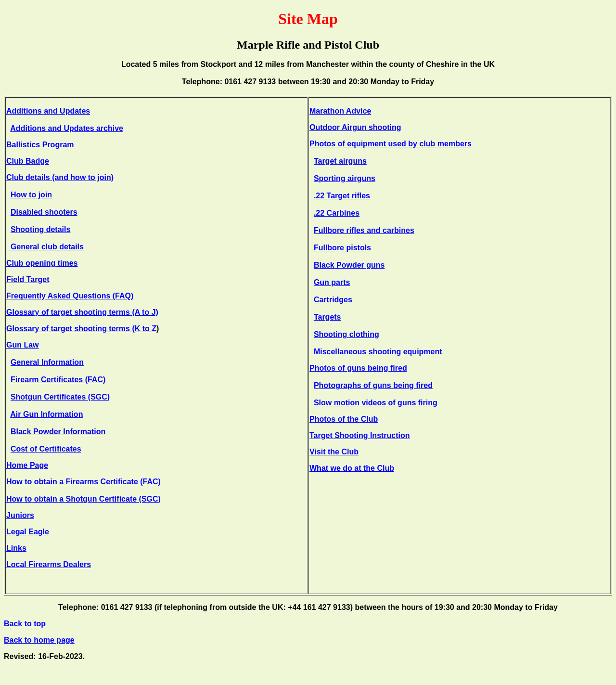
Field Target (28, 279)
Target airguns (340, 161)
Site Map (308, 19)
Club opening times (42, 263)
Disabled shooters (44, 212)
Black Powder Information (58, 432)
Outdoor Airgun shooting (355, 127)
